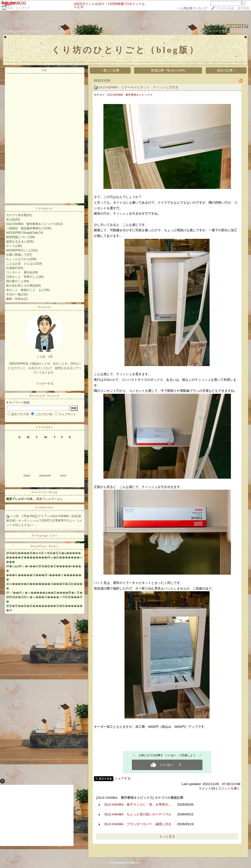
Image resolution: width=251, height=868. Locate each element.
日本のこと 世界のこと (22, 277)
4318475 (235, 26)
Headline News (45, 546)
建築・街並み (15, 299)
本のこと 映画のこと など (25, 290)
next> (63, 475)
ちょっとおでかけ (18, 259)
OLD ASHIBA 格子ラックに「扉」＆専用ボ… (138, 804)
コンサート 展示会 (19, 272)
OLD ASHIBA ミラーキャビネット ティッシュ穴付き (139, 87)
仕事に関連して (16, 255)
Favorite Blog (44, 492)
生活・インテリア (19, 8)
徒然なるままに (16, 242)
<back (26, 475)
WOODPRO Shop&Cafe (22, 233)
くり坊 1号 (18, 516)
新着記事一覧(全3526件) (168, 70)
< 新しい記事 (110, 70)
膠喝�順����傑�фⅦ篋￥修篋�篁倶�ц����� (44, 553)
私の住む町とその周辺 (21, 286)
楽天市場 (243, 8)
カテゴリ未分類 (16, 215)
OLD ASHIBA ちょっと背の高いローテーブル (138, 814)
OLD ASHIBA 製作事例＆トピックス (31, 224)
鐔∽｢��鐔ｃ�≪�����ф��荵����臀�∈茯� (44, 593)
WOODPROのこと (19, 250)
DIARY (21, 31)
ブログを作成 (225, 8)
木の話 (11, 220)
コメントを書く (229, 788)
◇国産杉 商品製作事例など (25, 228)
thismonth (45, 475)
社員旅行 (12, 268)
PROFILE (36, 31)
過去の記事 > (226, 70)
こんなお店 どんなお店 (22, 264)
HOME (9, 31)
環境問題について (18, 237)
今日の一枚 (13, 294)
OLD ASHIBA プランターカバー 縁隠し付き (138, 824)
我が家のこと (15, 281)
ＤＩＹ (11, 246)
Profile (45, 307)
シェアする (123, 778)
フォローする (45, 383)
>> (192, 8)
